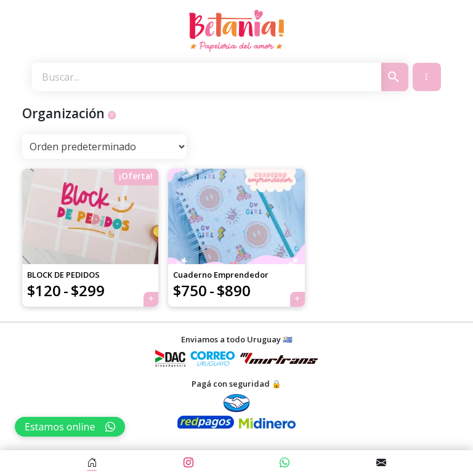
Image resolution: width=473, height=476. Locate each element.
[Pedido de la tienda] (104, 147)
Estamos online (70, 427)
